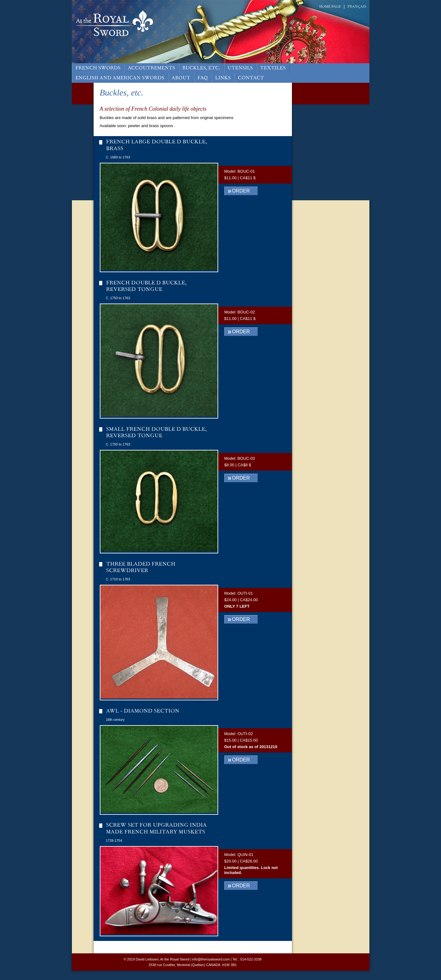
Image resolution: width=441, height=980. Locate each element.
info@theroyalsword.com (211, 959)
